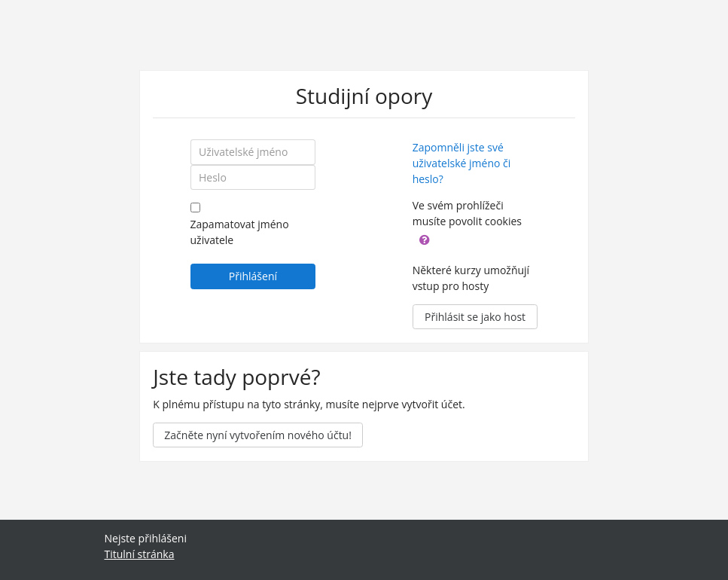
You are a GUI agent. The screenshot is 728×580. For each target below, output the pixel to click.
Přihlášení (253, 276)
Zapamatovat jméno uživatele (240, 232)
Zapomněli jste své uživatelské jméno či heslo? (462, 163)
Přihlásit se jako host (475, 317)
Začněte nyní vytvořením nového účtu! (258, 435)
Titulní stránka (140, 554)
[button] (425, 238)
